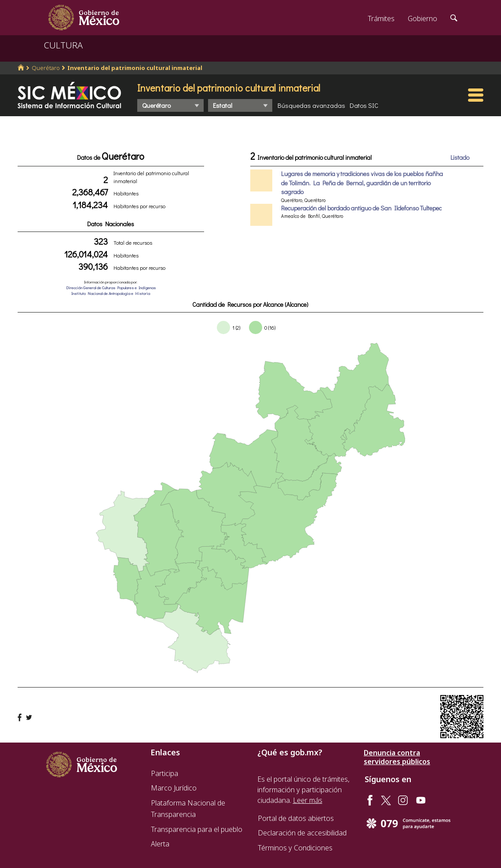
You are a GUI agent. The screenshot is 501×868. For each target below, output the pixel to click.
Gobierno (422, 18)
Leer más (308, 800)
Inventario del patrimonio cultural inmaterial (135, 68)
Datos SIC (364, 105)
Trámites (381, 18)
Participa (165, 773)
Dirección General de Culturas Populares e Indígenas (111, 288)
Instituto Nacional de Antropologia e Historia (111, 293)
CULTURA (63, 45)
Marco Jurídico (174, 788)
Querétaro (46, 68)
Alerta (160, 844)
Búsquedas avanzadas (311, 105)
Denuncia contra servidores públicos (397, 757)
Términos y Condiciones (295, 848)
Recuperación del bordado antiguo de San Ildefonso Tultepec (361, 208)
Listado (460, 157)
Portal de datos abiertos (296, 818)
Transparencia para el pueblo (197, 829)
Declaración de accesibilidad (302, 833)
